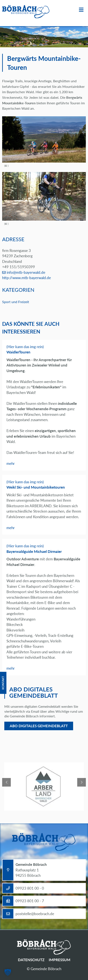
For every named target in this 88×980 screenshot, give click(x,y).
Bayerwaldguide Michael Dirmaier (34, 551)
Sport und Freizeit (16, 302)
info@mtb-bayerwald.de (26, 272)
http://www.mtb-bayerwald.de (27, 278)
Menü (81, 10)
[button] (8, 972)
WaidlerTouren (18, 352)
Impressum (60, 960)
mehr (11, 463)
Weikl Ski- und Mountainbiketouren (36, 487)
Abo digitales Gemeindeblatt (39, 726)
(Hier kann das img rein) (25, 347)
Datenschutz (31, 960)
